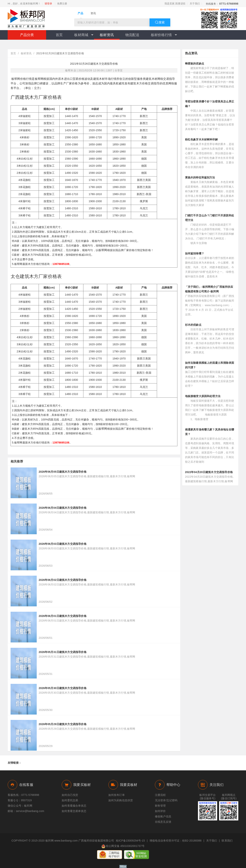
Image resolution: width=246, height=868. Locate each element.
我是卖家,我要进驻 (175, 4)
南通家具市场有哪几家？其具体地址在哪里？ (210, 432)
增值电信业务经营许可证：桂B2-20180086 (176, 841)
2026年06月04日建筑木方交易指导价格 (63, 508)
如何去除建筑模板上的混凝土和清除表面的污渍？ (210, 365)
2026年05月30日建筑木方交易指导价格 (63, 688)
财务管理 (160, 806)
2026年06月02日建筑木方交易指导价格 (63, 580)
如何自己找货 (70, 795)
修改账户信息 (163, 816)
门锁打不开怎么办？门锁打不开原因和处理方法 (210, 218)
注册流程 (160, 795)
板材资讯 (107, 35)
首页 (59, 35)
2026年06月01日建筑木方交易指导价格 (63, 616)
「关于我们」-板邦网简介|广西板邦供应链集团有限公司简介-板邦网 (209, 289)
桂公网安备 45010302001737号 (123, 846)
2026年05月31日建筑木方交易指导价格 (63, 652)
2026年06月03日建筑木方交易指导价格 (63, 544)
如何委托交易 (70, 800)
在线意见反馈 (163, 822)
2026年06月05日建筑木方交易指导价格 (63, 472)
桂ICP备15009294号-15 (130, 841)
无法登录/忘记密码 (166, 800)
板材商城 (84, 35)
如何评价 (160, 811)
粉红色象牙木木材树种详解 (201, 139)
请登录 (48, 4)
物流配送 (132, 35)
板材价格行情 (164, 35)
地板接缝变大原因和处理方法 (203, 396)
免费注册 (62, 4)
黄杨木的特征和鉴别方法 (200, 177)
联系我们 (227, 841)
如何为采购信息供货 (121, 800)
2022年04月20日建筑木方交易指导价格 (209, 472)
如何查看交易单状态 (74, 811)
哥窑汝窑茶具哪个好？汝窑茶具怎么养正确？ (210, 104)
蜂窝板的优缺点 (195, 63)
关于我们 (195, 4)
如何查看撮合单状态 (74, 806)
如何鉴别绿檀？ (195, 253)
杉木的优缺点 (193, 325)
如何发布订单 (117, 795)
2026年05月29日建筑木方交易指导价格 (63, 724)
